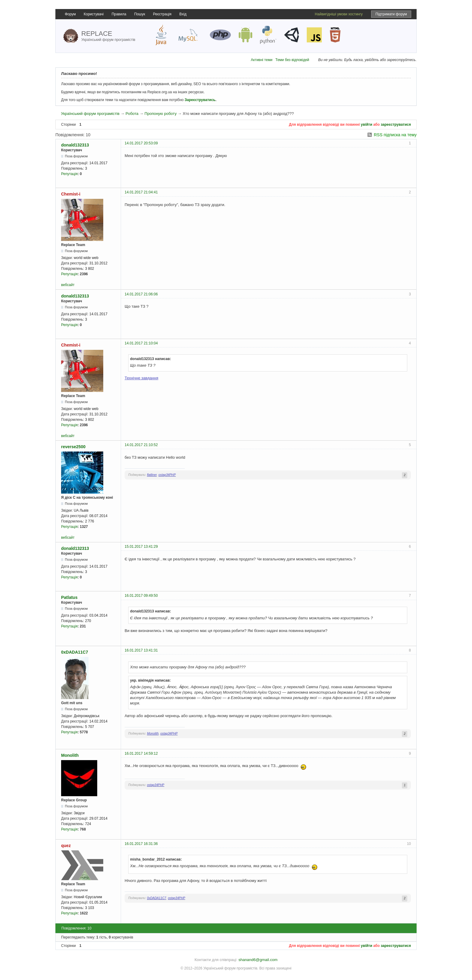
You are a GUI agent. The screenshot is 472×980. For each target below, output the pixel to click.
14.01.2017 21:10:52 (141, 445)
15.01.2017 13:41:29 (141, 547)
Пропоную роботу (161, 114)
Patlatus (69, 597)
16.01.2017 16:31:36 (141, 844)
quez (66, 846)
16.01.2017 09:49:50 (141, 596)
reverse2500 (73, 447)
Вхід (183, 14)
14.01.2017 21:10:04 (141, 343)
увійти (367, 125)
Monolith (153, 733)
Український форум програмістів (90, 114)
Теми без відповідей (292, 60)
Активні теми (262, 60)
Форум (70, 14)
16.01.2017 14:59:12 (141, 753)
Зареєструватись (200, 100)
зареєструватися (396, 125)
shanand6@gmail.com (258, 960)
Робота (132, 114)
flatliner (152, 475)
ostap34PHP (167, 475)
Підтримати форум (391, 14)
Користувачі (94, 14)
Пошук (140, 14)
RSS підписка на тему (395, 135)
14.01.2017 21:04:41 (141, 192)
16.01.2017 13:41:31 (141, 650)
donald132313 (75, 145)
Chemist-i (71, 194)
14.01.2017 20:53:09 (141, 143)
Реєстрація (162, 14)
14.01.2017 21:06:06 (141, 294)
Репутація (69, 174)
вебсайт (68, 285)
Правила (119, 14)
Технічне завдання (141, 378)
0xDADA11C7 (75, 652)
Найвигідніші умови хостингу (339, 14)
